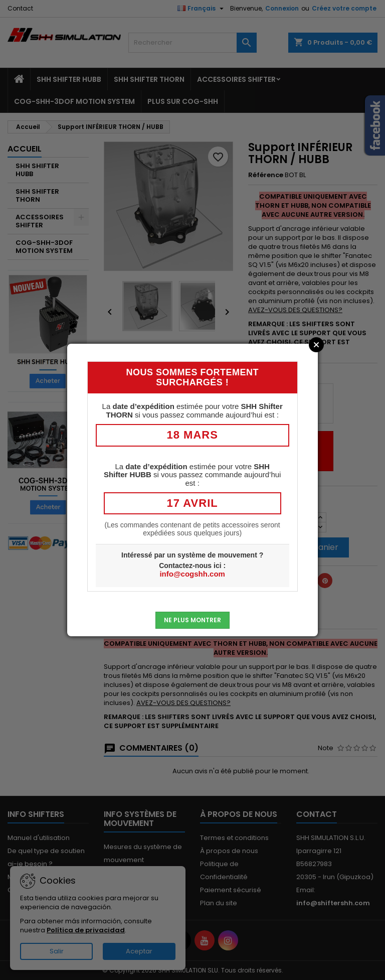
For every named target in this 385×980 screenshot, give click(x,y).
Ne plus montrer (192, 620)
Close (316, 345)
